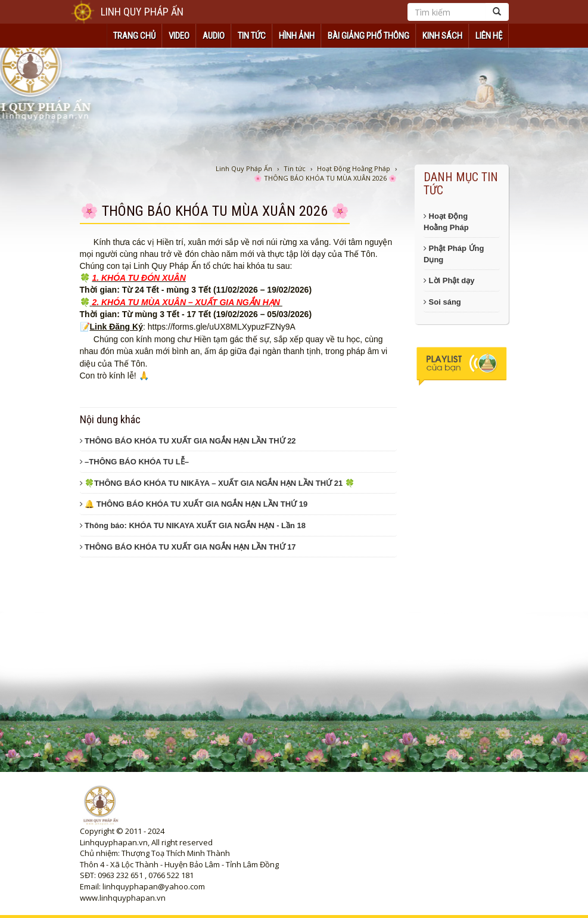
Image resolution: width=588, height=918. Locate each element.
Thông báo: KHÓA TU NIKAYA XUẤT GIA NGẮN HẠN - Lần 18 (193, 525)
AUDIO (214, 36)
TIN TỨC (252, 36)
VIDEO (179, 36)
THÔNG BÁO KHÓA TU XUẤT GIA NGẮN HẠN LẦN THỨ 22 (188, 441)
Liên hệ (489, 36)
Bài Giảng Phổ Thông (368, 36)
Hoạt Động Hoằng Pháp (446, 222)
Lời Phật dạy (449, 280)
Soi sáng (442, 302)
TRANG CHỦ (134, 36)
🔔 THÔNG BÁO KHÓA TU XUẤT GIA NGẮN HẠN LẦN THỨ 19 (194, 504)
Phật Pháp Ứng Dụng (454, 254)
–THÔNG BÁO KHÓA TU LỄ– (134, 462)
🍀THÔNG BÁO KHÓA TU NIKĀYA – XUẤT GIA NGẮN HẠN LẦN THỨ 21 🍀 (217, 483)
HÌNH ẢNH (297, 36)
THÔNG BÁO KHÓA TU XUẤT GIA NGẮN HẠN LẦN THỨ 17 (188, 547)
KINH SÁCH (442, 36)
